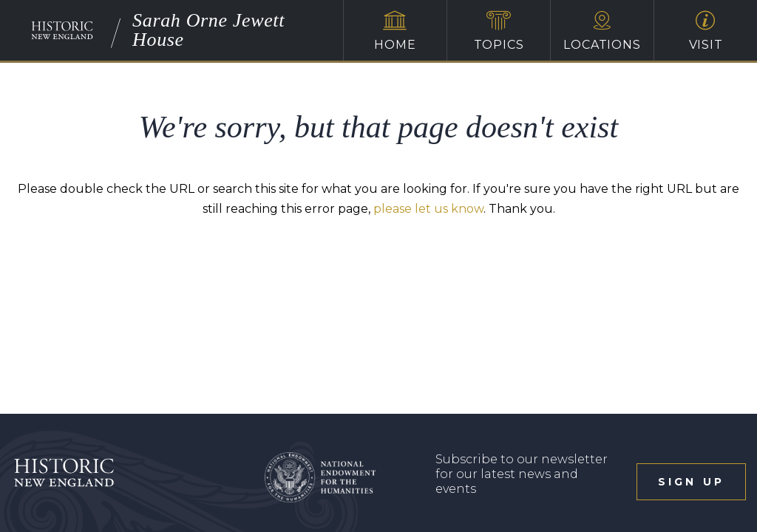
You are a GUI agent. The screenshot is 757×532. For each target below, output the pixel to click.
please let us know (428, 209)
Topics (499, 31)
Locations (602, 31)
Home (395, 31)
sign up (691, 482)
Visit (706, 31)
